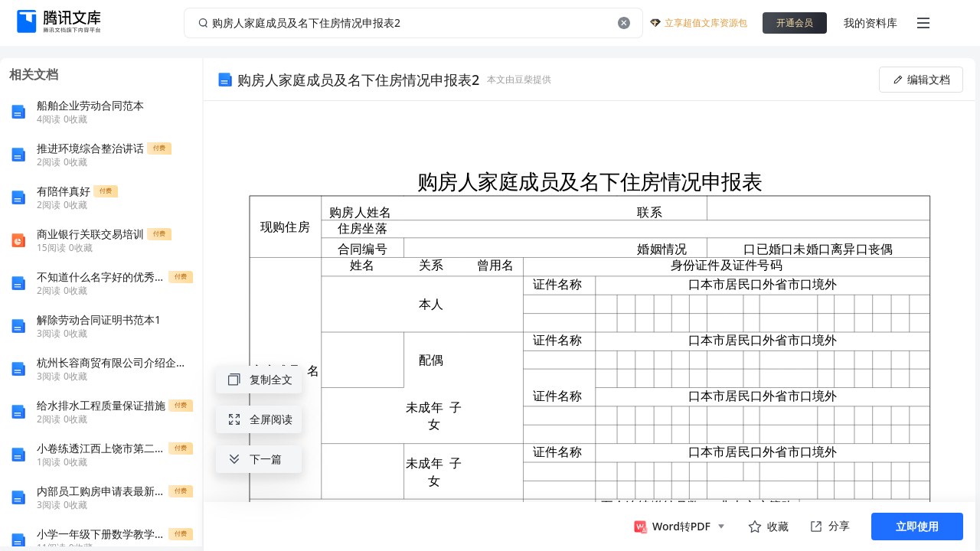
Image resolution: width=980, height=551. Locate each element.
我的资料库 (871, 23)
